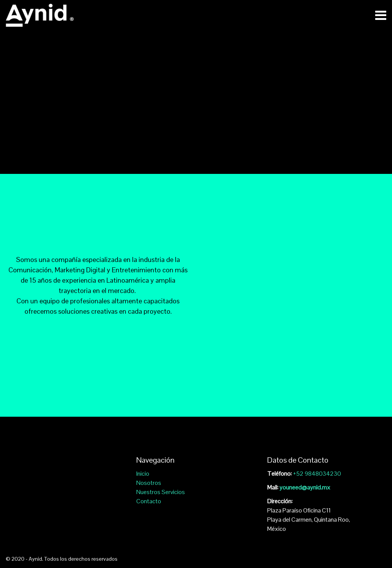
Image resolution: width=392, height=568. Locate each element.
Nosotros (149, 483)
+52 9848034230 (317, 474)
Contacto (149, 501)
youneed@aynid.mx (305, 487)
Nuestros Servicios (161, 492)
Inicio (143, 474)
